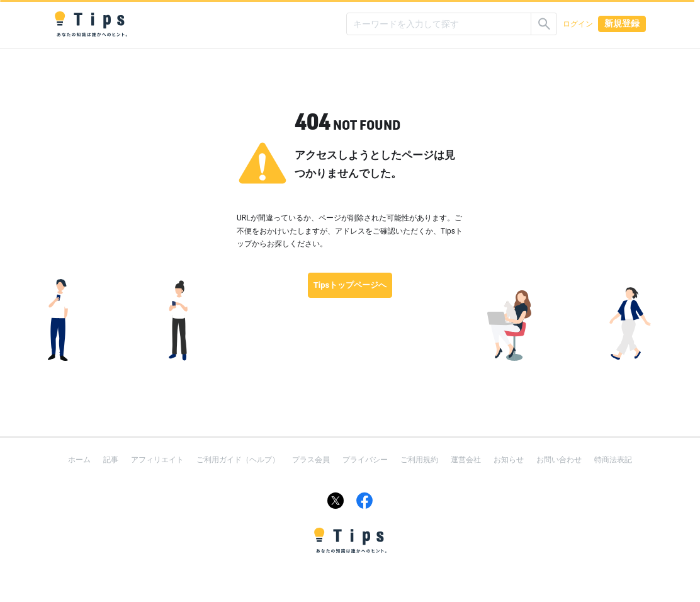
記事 (111, 460)
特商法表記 (613, 460)
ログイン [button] (578, 24)
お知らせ (509, 460)
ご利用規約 (419, 460)
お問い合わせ (559, 460)
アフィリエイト (157, 460)
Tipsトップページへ (350, 285)
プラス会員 (311, 460)
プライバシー (365, 460)
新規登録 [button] (622, 23)
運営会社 (466, 460)
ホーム (79, 460)
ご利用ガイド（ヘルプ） (238, 460)
